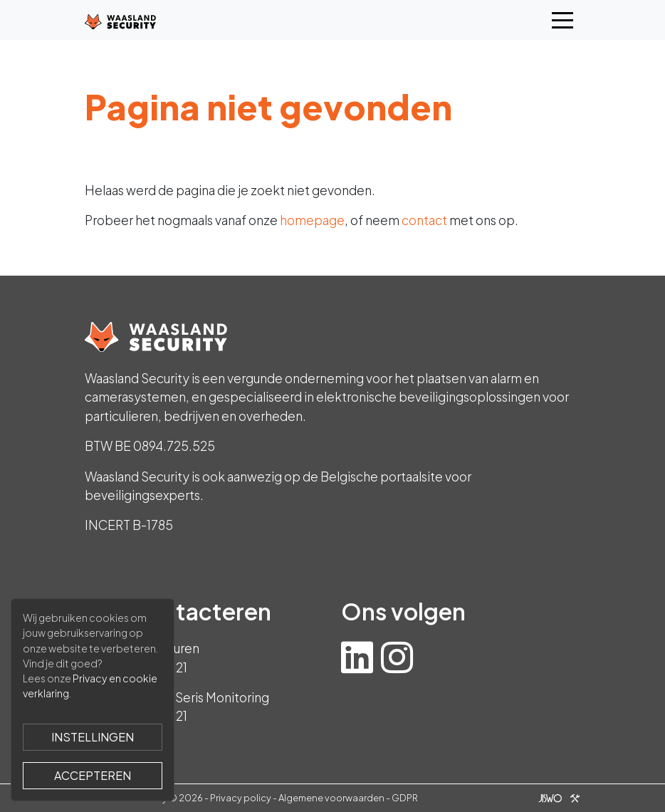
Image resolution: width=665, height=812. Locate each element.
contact (424, 220)
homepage (312, 220)
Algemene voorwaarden (331, 798)
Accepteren (93, 775)
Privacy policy (241, 798)
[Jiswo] (556, 798)
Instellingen (93, 737)
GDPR (405, 798)
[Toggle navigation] (562, 20)
